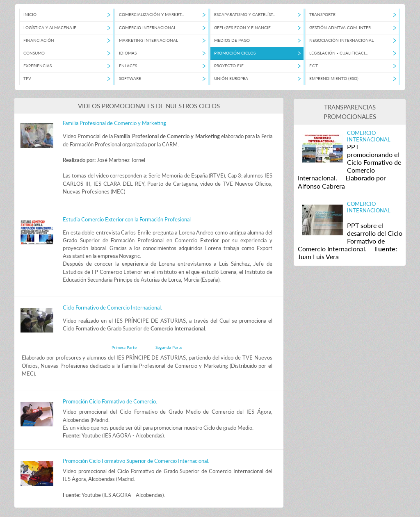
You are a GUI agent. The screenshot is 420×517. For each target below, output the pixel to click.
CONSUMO (34, 53)
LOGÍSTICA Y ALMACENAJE (50, 28)
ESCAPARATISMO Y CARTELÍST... (245, 15)
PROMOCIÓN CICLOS (235, 53)
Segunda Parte (169, 347)
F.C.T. (314, 66)
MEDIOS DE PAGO (232, 40)
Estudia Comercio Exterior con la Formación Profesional (127, 219)
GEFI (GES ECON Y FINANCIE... (244, 28)
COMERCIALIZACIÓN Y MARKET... (151, 15)
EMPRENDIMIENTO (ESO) (334, 79)
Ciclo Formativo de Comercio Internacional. (112, 307)
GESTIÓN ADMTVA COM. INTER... (341, 28)
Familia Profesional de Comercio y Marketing (114, 123)
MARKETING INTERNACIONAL (148, 40)
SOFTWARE (130, 79)
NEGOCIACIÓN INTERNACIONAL (341, 40)
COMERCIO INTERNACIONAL (147, 28)
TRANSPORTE (322, 15)
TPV (27, 79)
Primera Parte (125, 347)
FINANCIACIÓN (39, 40)
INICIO (30, 15)
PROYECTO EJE (229, 66)
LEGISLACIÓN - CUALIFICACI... (338, 53)
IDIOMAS (128, 53)
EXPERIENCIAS (38, 66)
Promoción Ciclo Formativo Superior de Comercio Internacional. (136, 461)
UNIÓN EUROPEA (231, 79)
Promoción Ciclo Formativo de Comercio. (110, 401)
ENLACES (128, 66)
